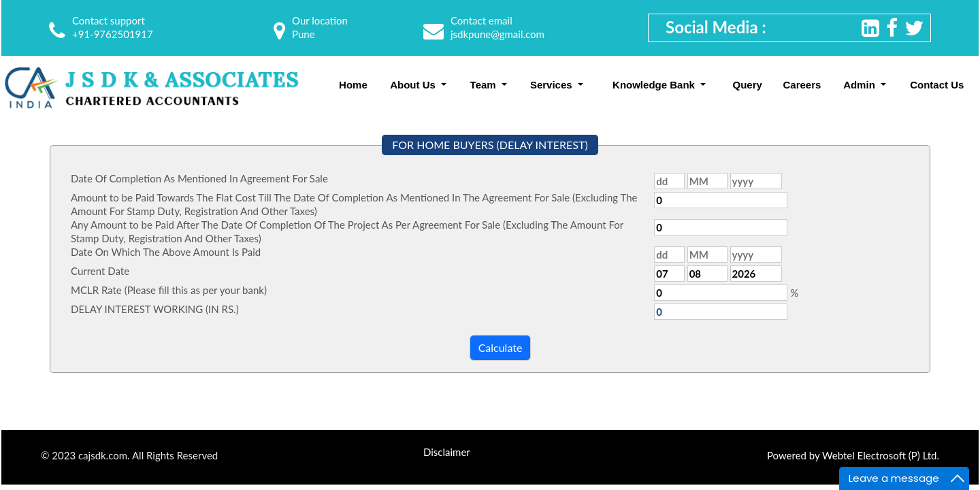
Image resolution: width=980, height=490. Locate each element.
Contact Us (937, 85)
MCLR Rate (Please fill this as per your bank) (169, 290)
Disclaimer (447, 452)
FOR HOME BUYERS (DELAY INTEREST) (490, 145)
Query (748, 85)
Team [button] (485, 85)
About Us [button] (414, 85)
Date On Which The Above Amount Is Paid (166, 252)
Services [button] (553, 85)
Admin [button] (861, 85)
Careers (802, 85)
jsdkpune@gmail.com (497, 34)
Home (353, 85)
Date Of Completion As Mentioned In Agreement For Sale (199, 178)
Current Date (100, 271)
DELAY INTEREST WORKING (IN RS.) (155, 309)
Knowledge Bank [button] (655, 85)
